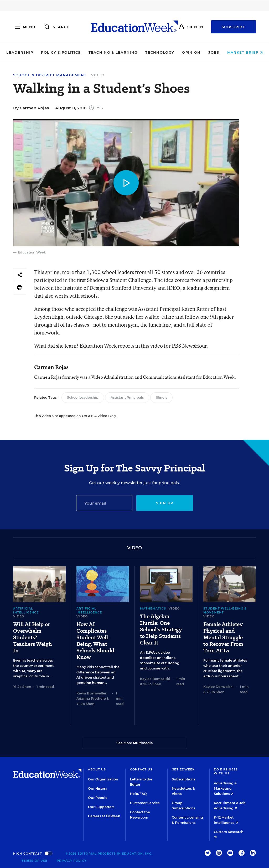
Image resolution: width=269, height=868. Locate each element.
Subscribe (234, 27)
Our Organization (103, 779)
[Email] (104, 503)
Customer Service (145, 803)
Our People (98, 798)
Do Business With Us (226, 771)
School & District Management (50, 75)
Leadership (20, 52)
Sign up (165, 503)
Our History (98, 788)
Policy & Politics (61, 52)
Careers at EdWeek (104, 816)
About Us (97, 769)
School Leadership (83, 397)
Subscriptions (183, 779)
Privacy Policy (71, 861)
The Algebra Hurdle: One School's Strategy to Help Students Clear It (161, 630)
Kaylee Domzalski (155, 679)
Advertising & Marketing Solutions (225, 788)
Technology (160, 52)
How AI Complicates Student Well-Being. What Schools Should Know (95, 641)
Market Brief (245, 52)
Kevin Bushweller (91, 693)
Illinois (161, 397)
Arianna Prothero (91, 699)
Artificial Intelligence (26, 610)
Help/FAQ (138, 794)
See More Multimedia (135, 743)
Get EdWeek (183, 769)
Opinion (191, 52)
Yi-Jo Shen (22, 687)
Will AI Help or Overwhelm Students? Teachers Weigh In (33, 638)
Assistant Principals (127, 397)
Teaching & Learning (113, 52)
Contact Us (141, 769)
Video (98, 75)
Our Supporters (101, 807)
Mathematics (153, 608)
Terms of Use (34, 861)
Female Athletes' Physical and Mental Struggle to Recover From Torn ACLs (223, 638)
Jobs (214, 52)
